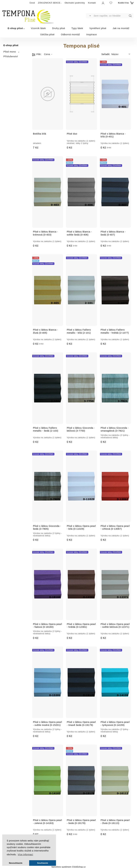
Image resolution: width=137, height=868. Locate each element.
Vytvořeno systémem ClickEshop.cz (68, 867)
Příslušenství (11, 56)
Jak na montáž (121, 28)
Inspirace (91, 34)
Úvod (32, 3)
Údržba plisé (47, 34)
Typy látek (77, 28)
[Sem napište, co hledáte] (113, 16)
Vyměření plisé (98, 28)
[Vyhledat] (90, 16)
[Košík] (125, 3)
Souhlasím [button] (43, 863)
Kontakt (92, 3)
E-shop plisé (15, 28)
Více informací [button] (25, 854)
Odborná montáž (70, 34)
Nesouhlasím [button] (16, 863)
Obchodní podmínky (75, 3)
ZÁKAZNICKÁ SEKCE (49, 3)
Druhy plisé (59, 28)
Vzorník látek (38, 28)
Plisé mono (10, 52)
